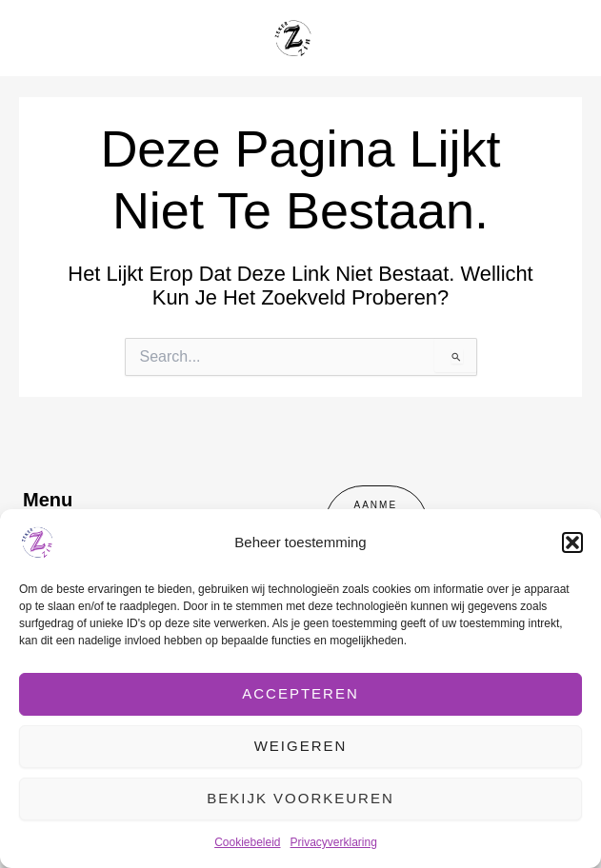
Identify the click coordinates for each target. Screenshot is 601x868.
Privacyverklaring (334, 842)
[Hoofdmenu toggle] (562, 38)
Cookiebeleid (247, 842)
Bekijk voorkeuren (300, 798)
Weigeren (301, 746)
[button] (572, 542)
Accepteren (300, 693)
